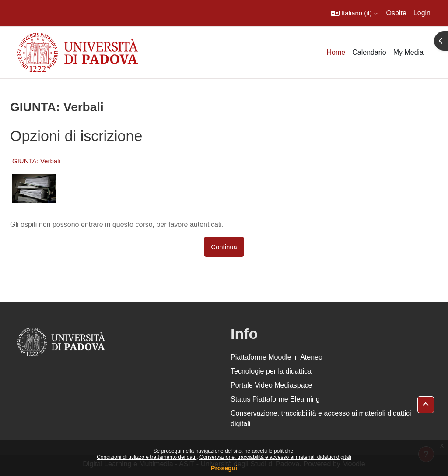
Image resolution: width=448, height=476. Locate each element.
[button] (354, 13)
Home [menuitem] (336, 52)
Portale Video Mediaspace (271, 385)
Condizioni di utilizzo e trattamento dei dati (147, 457)
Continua (224, 247)
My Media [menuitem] (408, 52)
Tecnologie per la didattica (271, 371)
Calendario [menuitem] (369, 52)
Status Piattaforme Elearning (275, 399)
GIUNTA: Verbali (36, 161)
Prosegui (224, 468)
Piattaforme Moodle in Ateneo (276, 357)
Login (422, 13)
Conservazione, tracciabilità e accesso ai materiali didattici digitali (275, 457)
